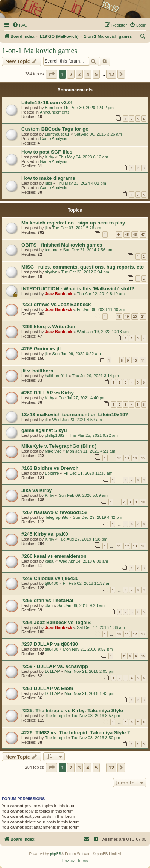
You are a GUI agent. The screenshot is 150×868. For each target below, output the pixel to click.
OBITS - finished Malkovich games (62, 245)
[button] (51, 74)
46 (135, 234)
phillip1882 (55, 435)
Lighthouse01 (57, 134)
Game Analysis (53, 139)
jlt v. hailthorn (37, 371)
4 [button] (88, 74)
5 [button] (96, 74)
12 (119, 458)
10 (135, 360)
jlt (46, 228)
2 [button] (71, 74)
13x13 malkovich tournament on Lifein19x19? (75, 415)
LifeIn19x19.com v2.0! (47, 102)
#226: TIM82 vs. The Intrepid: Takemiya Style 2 (76, 733)
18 (119, 316)
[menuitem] (20, 25)
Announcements (55, 112)
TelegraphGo (56, 517)
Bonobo (52, 108)
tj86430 (51, 583)
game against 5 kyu (44, 430)
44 (119, 234)
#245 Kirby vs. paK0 (45, 534)
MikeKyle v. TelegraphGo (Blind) (59, 446)
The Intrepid (56, 716)
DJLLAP (52, 671)
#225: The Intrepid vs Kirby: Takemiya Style (72, 710)
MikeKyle (53, 451)
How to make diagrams (48, 178)
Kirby (49, 157)
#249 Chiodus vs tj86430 (50, 578)
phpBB (55, 854)
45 (127, 234)
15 (143, 458)
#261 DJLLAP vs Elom (47, 688)
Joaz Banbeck (58, 294)
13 (127, 458)
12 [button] (111, 74)
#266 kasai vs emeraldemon (54, 556)
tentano (52, 250)
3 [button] (79, 74)
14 (135, 458)
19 (127, 316)
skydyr (51, 272)
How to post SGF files (47, 152)
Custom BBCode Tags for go (55, 129)
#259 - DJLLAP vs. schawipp (55, 666)
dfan (49, 605)
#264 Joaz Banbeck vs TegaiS (56, 622)
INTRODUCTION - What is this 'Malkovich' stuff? (78, 289)
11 (143, 360)
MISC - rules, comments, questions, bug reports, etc (82, 267)
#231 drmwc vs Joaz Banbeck (56, 304)
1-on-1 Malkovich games (40, 51)
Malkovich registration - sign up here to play (73, 223)
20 (135, 316)
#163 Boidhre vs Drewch (50, 468)
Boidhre (52, 473)
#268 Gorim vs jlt (41, 349)
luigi (48, 183)
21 (143, 316)
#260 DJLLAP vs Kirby (48, 393)
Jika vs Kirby (37, 490)
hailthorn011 (56, 376)
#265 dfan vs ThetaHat (47, 600)
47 (143, 234)
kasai (49, 561)
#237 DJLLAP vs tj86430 (50, 644)
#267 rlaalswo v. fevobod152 (54, 512)
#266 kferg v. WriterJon (48, 326)
